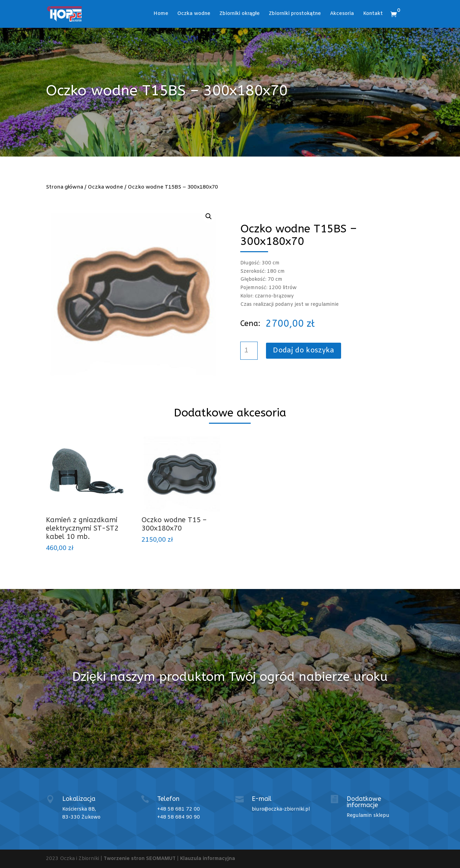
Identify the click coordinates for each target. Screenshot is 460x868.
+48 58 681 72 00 (179, 809)
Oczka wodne (194, 14)
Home (161, 14)
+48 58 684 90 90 (179, 817)
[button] (209, 216)
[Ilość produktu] (249, 351)
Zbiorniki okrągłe (240, 14)
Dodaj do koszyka (304, 351)
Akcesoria (342, 14)
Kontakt (373, 14)
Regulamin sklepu (368, 816)
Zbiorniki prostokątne (295, 14)
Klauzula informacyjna (208, 859)
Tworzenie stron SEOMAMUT (140, 859)
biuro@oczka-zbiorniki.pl (281, 809)
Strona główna (64, 187)
